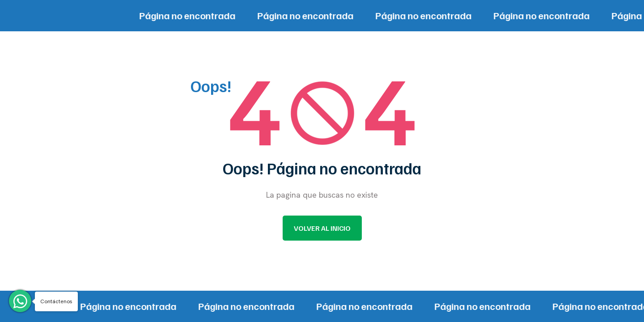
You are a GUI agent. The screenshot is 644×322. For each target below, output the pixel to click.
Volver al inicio (322, 228)
